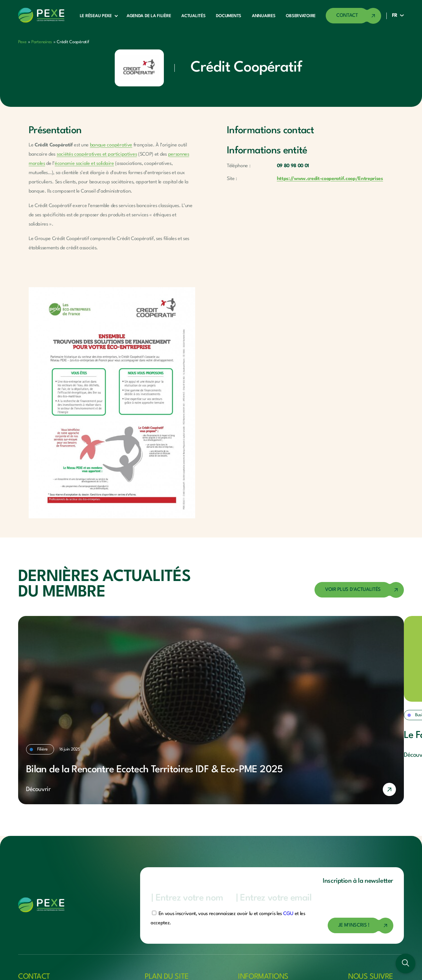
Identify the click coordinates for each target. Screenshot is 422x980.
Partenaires (42, 42)
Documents (228, 16)
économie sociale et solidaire (84, 164)
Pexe (22, 42)
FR (395, 16)
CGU (288, 914)
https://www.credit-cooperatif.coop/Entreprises (330, 179)
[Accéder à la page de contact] (353, 16)
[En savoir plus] (211, 789)
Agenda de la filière (149, 16)
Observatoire (301, 16)
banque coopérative (111, 145)
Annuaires (264, 16)
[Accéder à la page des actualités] (359, 590)
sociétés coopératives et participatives (97, 154)
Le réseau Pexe (96, 16)
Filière (43, 749)
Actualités (193, 16)
